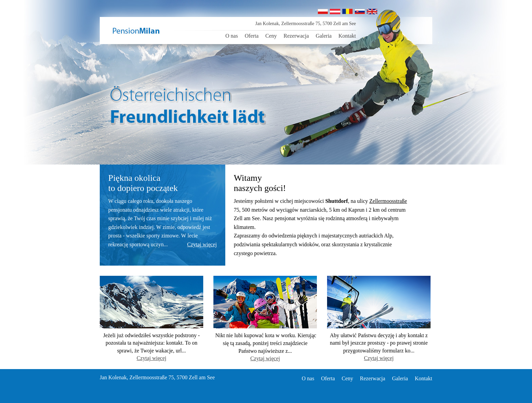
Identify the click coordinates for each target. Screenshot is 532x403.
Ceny (271, 36)
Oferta (252, 36)
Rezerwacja (296, 36)
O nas (232, 36)
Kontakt (347, 36)
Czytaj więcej (202, 244)
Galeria (324, 36)
